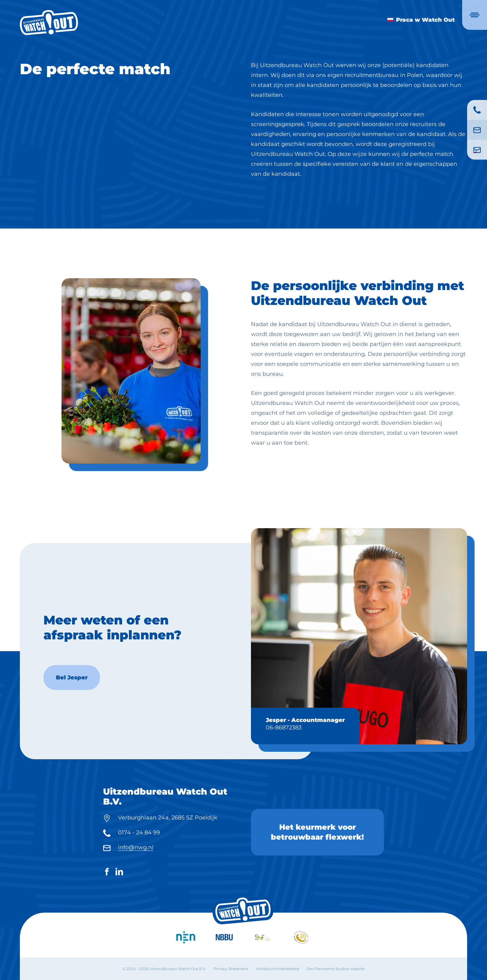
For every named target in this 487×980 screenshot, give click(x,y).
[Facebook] (107, 873)
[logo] (49, 23)
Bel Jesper (72, 703)
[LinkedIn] (119, 873)
